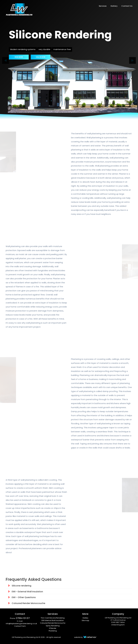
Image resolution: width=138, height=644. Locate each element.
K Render (53, 628)
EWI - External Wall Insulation (25, 592)
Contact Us (127, 6)
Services (103, 6)
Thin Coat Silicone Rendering (53, 618)
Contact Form (20, 626)
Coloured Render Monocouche (26, 603)
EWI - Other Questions (22, 597)
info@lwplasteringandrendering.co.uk (21, 624)
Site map (85, 620)
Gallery (114, 6)
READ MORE (19, 57)
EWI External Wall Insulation (53, 620)
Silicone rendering (19, 586)
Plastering (53, 631)
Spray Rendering (53, 626)
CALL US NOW (41, 57)
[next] (132, 60)
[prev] (6, 60)
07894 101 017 (23, 618)
